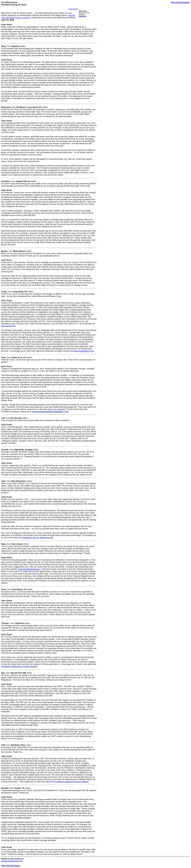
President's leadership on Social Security (19, 666)
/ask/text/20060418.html (12, 861)
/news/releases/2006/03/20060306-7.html (50, 412)
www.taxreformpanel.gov (29, 569)
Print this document (180, 2)
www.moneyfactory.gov (83, 351)
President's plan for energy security (38, 538)
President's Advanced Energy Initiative (72, 782)
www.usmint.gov (8, 326)
